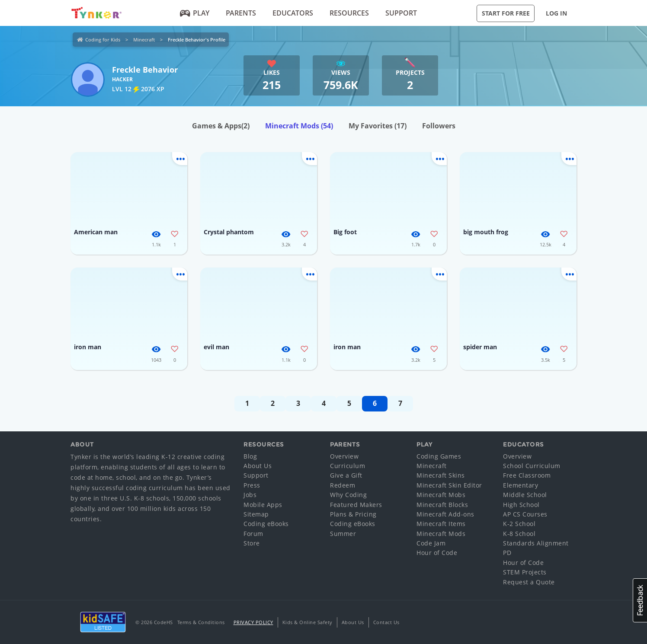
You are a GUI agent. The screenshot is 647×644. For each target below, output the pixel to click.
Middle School (525, 495)
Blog (250, 456)
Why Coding (348, 495)
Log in (556, 13)
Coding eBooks (266, 524)
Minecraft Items (441, 524)
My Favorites (378, 126)
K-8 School (519, 534)
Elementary (520, 485)
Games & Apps (221, 126)
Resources (349, 13)
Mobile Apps (263, 505)
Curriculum (348, 466)
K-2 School (519, 524)
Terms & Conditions (201, 622)
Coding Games (439, 456)
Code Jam (431, 543)
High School (521, 505)
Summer (343, 534)
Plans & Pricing (353, 514)
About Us (258, 466)
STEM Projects (525, 572)
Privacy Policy (253, 622)
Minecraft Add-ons (445, 514)
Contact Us (386, 622)
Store (252, 543)
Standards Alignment (536, 543)
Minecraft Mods (299, 126)
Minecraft (144, 40)
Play (195, 13)
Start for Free (506, 13)
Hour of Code (437, 553)
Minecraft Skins (441, 475)
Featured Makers (356, 505)
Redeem (343, 485)
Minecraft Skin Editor (449, 485)
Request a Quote (529, 582)
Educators (293, 13)
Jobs (250, 495)
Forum (253, 534)
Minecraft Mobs (441, 495)
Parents (241, 13)
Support (401, 13)
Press (252, 485)
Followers (439, 126)
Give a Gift (346, 475)
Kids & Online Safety (307, 622)
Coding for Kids (103, 40)
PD (507, 553)
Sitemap (256, 514)
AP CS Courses (525, 514)
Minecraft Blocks (442, 505)
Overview (344, 456)
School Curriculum (532, 466)
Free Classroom (527, 475)
